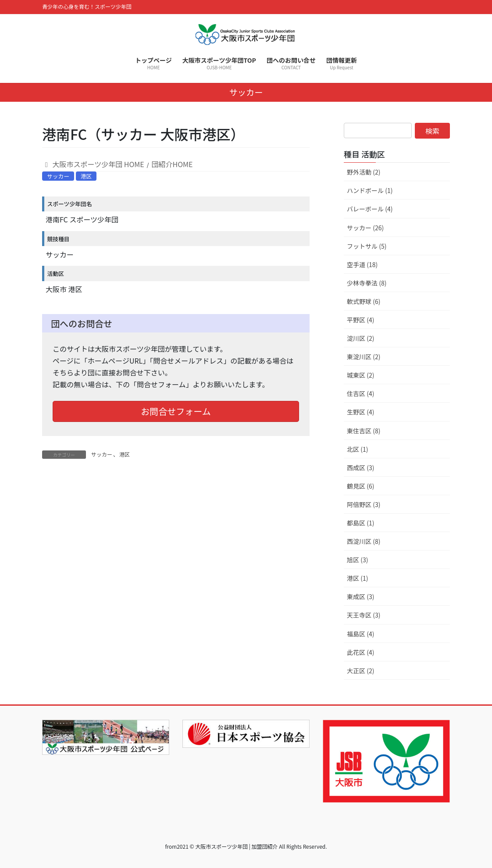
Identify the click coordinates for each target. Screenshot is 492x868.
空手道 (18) (362, 264)
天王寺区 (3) (364, 615)
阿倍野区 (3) (364, 504)
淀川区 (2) (360, 338)
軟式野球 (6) (364, 301)
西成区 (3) (360, 468)
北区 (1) (357, 449)
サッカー (58, 176)
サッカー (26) (365, 228)
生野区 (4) (360, 412)
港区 (86, 176)
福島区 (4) (360, 634)
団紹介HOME (172, 164)
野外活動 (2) (364, 172)
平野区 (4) (360, 320)
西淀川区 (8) (364, 541)
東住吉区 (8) (364, 431)
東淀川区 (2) (364, 357)
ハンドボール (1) (370, 190)
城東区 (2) (360, 375)
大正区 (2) (360, 671)
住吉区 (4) (360, 393)
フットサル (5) (367, 246)
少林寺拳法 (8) (367, 283)
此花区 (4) (360, 652)
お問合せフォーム (176, 411)
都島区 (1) (360, 523)
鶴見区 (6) (360, 486)
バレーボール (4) (370, 209)
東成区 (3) (360, 597)
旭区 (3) (357, 560)
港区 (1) (357, 578)
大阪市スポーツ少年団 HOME (93, 164)
